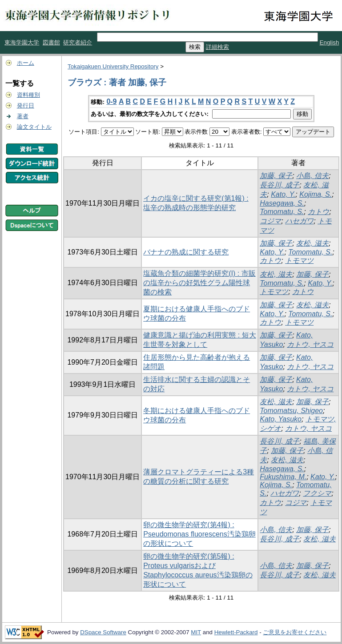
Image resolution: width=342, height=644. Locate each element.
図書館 (51, 42)
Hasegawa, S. (282, 203)
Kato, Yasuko (281, 419)
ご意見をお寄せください (295, 632)
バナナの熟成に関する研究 (186, 252)
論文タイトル (34, 127)
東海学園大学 (22, 42)
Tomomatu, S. (282, 212)
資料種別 (28, 95)
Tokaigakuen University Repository (113, 66)
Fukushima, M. (283, 477)
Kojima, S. (316, 194)
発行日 (26, 105)
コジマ (270, 221)
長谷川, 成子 (280, 185)
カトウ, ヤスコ (310, 344)
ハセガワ (299, 221)
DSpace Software (103, 632)
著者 (23, 116)
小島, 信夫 (312, 176)
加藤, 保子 (276, 176)
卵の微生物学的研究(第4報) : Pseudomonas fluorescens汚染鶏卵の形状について (199, 534)
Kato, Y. (283, 194)
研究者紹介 (78, 42)
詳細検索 (217, 47)
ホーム (26, 63)
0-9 (111, 101)
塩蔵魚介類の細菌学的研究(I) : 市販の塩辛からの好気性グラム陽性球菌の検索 (199, 283)
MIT (196, 632)
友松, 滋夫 (312, 243)
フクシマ (317, 493)
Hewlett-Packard (236, 632)
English (330, 42)
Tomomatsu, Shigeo (291, 411)
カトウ (318, 212)
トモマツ (299, 260)
